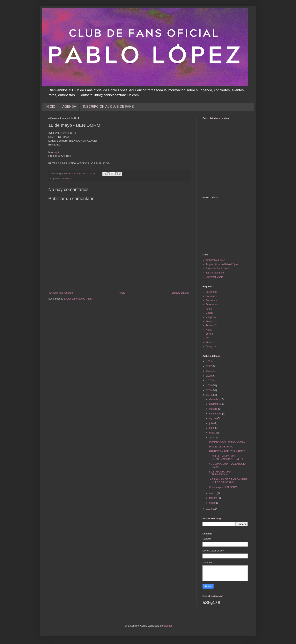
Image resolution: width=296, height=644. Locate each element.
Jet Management (215, 273)
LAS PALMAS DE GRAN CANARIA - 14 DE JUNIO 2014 (228, 481)
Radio (209, 330)
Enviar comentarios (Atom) (79, 299)
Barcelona (211, 292)
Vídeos (209, 342)
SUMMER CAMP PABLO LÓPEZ (227, 442)
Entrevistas (212, 304)
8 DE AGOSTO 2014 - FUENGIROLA (221, 473)
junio (212, 428)
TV (207, 338)
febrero (213, 498)
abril (212, 438)
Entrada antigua (180, 293)
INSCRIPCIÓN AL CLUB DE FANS (108, 107)
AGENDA (69, 107)
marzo (213, 493)
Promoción (211, 325)
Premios (210, 321)
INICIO (50, 107)
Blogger (168, 626)
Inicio (122, 293)
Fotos (209, 309)
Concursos (211, 300)
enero (213, 503)
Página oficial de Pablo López (222, 264)
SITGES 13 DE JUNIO (221, 447)
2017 (209, 381)
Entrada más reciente (61, 293)
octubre (214, 409)
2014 (209, 395)
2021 (209, 371)
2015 (209, 390)
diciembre (215, 399)
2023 (209, 361)
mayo (213, 433)
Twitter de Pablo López (218, 269)
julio (212, 423)
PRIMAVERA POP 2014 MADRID (227, 451)
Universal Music (214, 277)
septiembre (216, 414)
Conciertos (66, 178)
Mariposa (211, 317)
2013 (209, 509)
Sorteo (209, 334)
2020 (209, 376)
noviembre (215, 404)
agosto (213, 418)
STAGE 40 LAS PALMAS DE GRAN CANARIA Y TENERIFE (227, 458)
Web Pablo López (215, 260)
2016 (209, 385)
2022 (209, 366)
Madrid (209, 313)
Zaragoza (211, 346)
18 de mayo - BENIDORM (223, 487)
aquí (56, 152)
